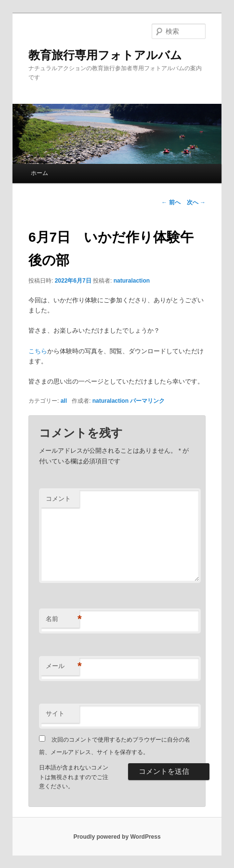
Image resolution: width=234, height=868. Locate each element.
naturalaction (132, 281)
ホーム (39, 173)
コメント (58, 499)
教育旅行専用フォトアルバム (105, 55)
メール (63, 666)
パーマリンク (147, 401)
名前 (63, 619)
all (64, 401)
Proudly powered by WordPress (117, 837)
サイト (55, 713)
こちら (38, 351)
